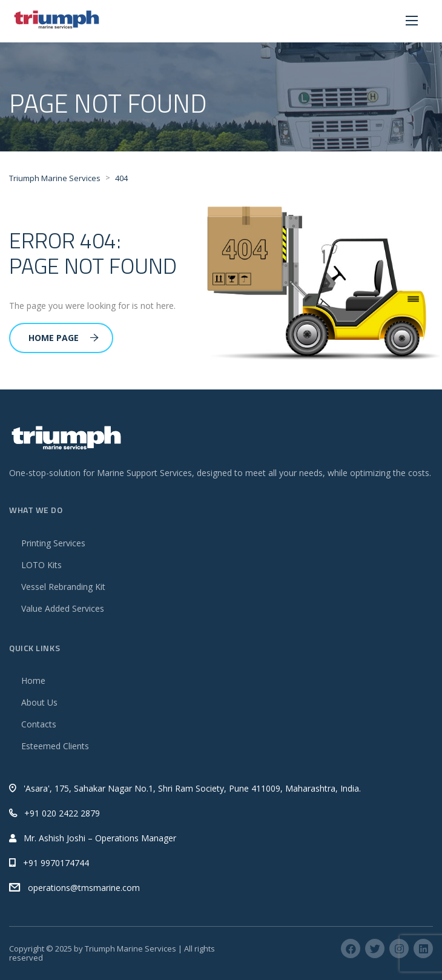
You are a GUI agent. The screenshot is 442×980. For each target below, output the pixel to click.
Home (33, 680)
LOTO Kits (41, 565)
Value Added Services (63, 608)
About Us (39, 702)
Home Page (64, 338)
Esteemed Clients (55, 746)
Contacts (39, 724)
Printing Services (53, 543)
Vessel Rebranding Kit (63, 587)
